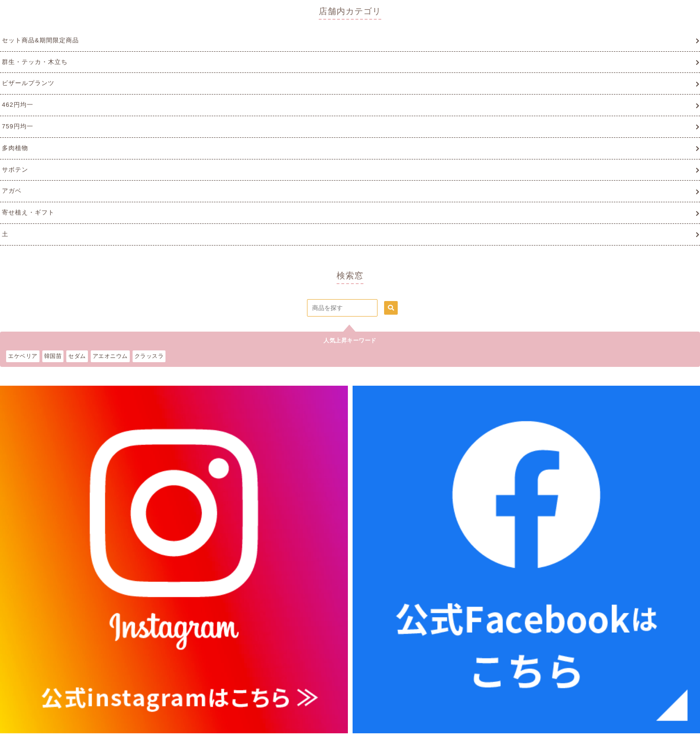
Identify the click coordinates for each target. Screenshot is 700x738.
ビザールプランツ (28, 83)
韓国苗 (53, 356)
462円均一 (18, 105)
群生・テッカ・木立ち (35, 62)
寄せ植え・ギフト (28, 212)
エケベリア (23, 356)
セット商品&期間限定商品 (40, 40)
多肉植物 (15, 148)
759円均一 (18, 126)
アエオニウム (110, 356)
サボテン (15, 170)
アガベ (12, 191)
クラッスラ (149, 356)
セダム (77, 356)
